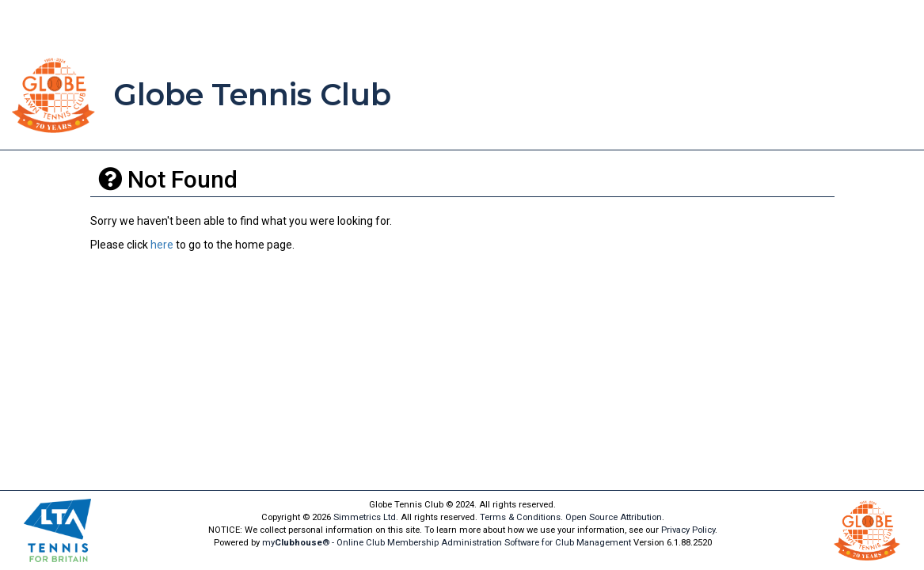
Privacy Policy (688, 530)
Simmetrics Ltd (365, 517)
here (162, 245)
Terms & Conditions (520, 517)
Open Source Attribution (614, 517)
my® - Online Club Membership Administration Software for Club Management (447, 543)
